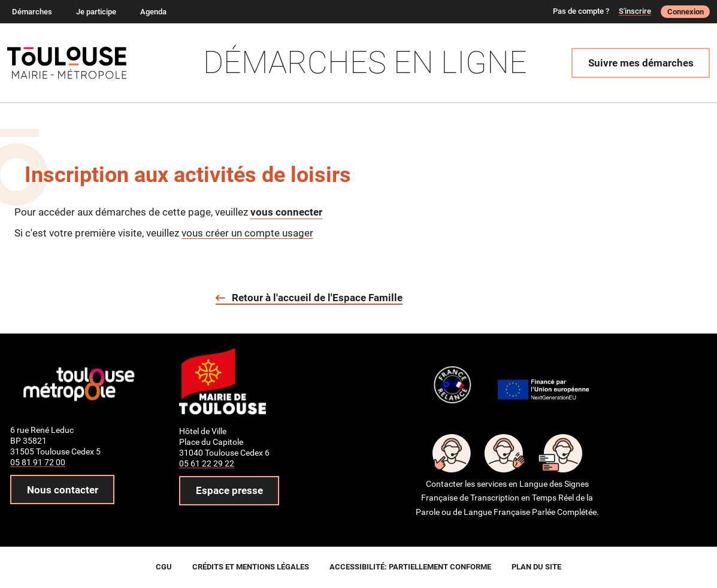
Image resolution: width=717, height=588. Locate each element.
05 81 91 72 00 (38, 462)
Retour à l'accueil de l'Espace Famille (317, 298)
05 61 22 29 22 (207, 463)
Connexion (686, 12)
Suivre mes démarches (641, 63)
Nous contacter (63, 490)
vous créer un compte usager (247, 233)
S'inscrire (635, 11)
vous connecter (286, 212)
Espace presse (229, 490)
